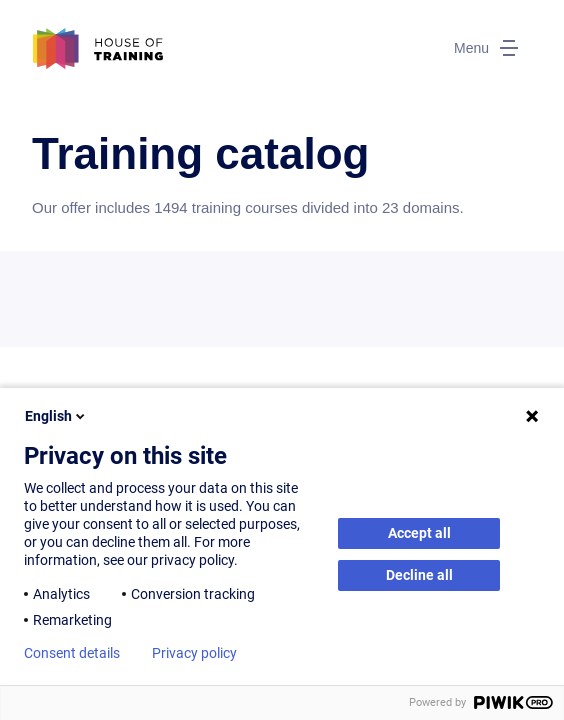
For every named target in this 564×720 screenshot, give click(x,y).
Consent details (72, 653)
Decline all (419, 575)
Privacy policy (194, 653)
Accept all (419, 533)
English (56, 416)
